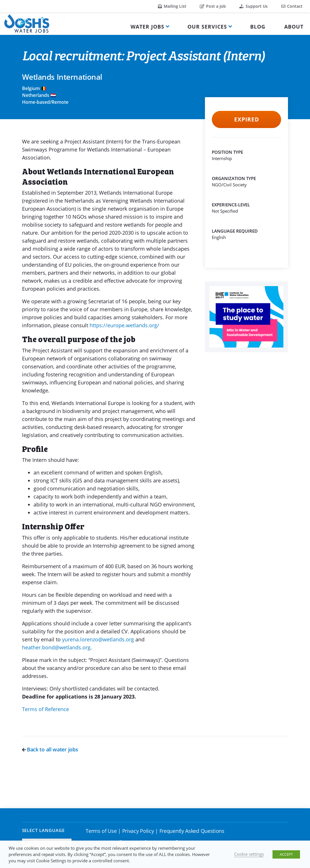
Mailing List (172, 6)
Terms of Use (101, 831)
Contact (292, 6)
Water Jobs (147, 27)
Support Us (253, 6)
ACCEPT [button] (286, 854)
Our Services (207, 27)
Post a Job (213, 6)
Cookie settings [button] (249, 854)
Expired (247, 119)
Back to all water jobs (50, 749)
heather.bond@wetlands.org (56, 647)
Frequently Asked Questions (192, 831)
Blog (258, 27)
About (294, 27)
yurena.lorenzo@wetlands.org (98, 639)
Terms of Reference (46, 709)
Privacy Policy (138, 831)
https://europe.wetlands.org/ (125, 325)
